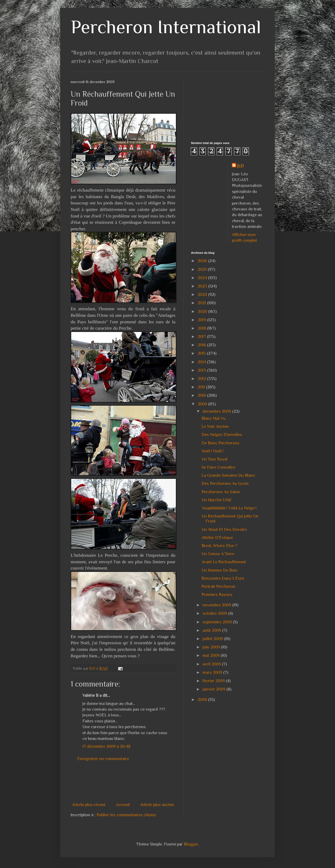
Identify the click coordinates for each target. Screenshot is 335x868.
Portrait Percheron (218, 587)
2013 (202, 370)
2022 (203, 295)
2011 (202, 387)
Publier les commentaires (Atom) (126, 815)
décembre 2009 (217, 411)
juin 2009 (212, 647)
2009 (203, 404)
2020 (203, 312)
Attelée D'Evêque (217, 538)
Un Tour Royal (214, 459)
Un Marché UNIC (217, 500)
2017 (202, 337)
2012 (202, 379)
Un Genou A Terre (218, 554)
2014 (202, 362)
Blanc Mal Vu (214, 418)
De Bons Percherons (220, 443)
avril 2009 (212, 664)
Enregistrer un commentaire (103, 759)
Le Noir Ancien (215, 427)
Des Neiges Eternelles (222, 435)
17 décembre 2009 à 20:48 (106, 746)
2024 (203, 278)
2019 (202, 320)
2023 (203, 286)
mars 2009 (213, 672)
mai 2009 (212, 656)
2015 (202, 353)
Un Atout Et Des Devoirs (224, 530)
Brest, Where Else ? (219, 546)
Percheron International (166, 27)
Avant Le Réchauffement (224, 562)
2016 (202, 345)
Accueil (123, 805)
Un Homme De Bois (219, 570)
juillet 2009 (213, 639)
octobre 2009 (215, 613)
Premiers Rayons (217, 595)
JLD (240, 166)
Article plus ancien (157, 805)
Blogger (191, 844)
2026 (203, 261)
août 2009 (212, 630)
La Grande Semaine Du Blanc (228, 475)
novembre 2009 (217, 605)
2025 (203, 269)
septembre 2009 (218, 622)
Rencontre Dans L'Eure (223, 578)
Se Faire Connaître (218, 467)
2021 (202, 303)
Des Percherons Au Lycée (225, 484)
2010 (202, 395)
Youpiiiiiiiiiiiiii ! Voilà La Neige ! (229, 508)
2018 (202, 328)
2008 (203, 700)
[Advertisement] (166, 782)
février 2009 (214, 681)
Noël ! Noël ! (213, 451)
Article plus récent (89, 805)
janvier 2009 (214, 689)
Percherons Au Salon (221, 492)
